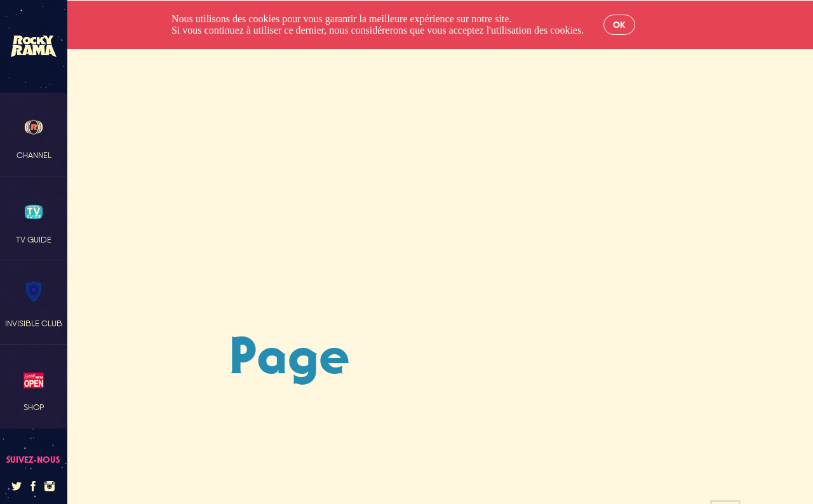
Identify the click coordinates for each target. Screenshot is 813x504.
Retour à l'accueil (439, 436)
